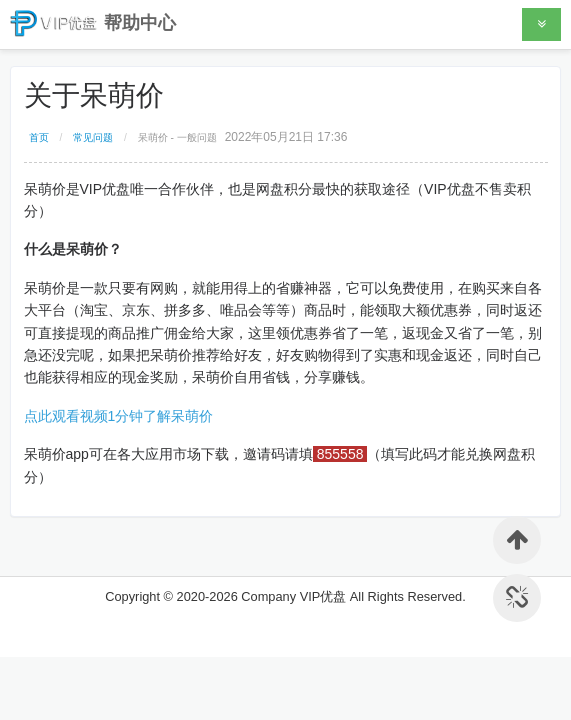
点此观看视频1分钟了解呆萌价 (119, 416)
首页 (39, 137)
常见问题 (93, 137)
